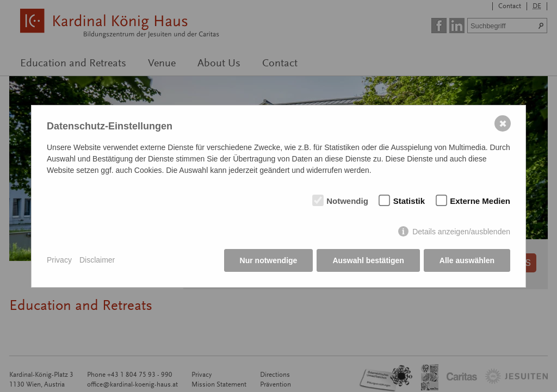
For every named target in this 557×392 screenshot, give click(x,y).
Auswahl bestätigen (368, 260)
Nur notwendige (269, 260)
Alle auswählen (467, 260)
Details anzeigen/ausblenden (461, 232)
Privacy (59, 260)
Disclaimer (97, 260)
